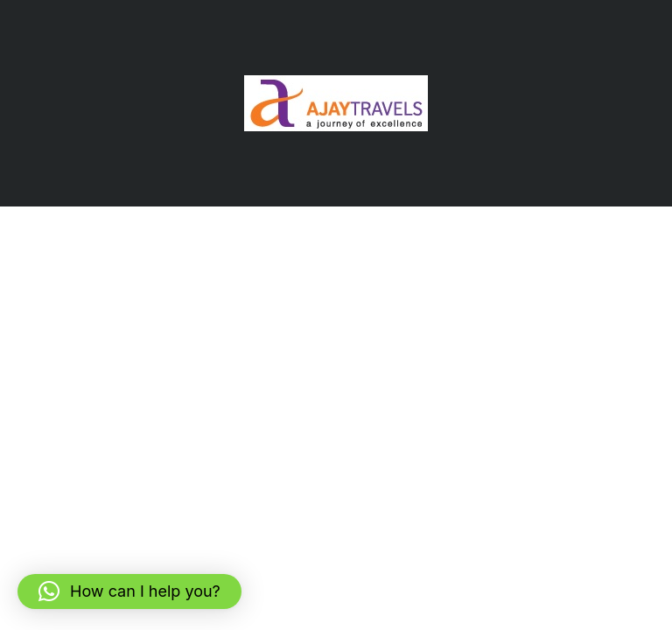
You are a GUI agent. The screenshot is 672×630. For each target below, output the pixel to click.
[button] (129, 591)
